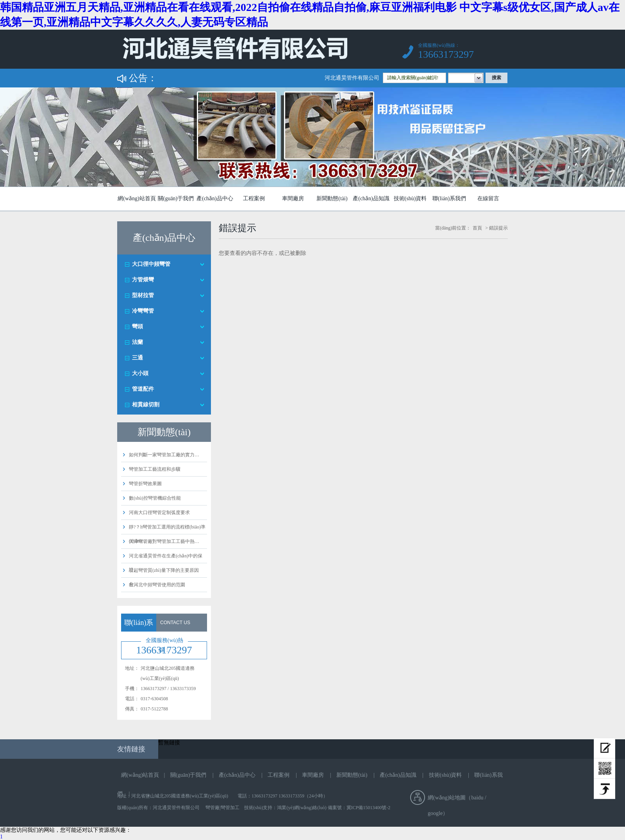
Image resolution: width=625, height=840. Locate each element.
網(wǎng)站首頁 (137, 198)
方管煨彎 (143, 280)
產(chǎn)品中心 (215, 198)
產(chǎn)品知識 (371, 198)
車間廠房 (293, 198)
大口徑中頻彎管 (151, 264)
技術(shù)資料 (410, 198)
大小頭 (140, 373)
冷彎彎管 (143, 311)
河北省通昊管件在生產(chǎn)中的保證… (166, 563)
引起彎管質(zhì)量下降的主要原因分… (164, 577)
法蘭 (137, 342)
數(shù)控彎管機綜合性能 (155, 498)
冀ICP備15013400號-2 (369, 808)
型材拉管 (143, 295)
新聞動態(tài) (332, 198)
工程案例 (254, 198)
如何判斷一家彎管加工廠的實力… (164, 455)
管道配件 (143, 389)
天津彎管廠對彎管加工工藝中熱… (164, 541)
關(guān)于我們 (176, 198)
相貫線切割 (146, 405)
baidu (477, 798)
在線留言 (488, 198)
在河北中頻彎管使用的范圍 (157, 585)
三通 (137, 358)
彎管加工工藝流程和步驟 (155, 469)
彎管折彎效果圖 (145, 484)
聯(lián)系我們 (449, 198)
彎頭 (137, 327)
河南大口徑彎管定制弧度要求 (159, 513)
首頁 (477, 228)
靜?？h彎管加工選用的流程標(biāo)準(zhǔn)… (167, 534)
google (435, 813)
